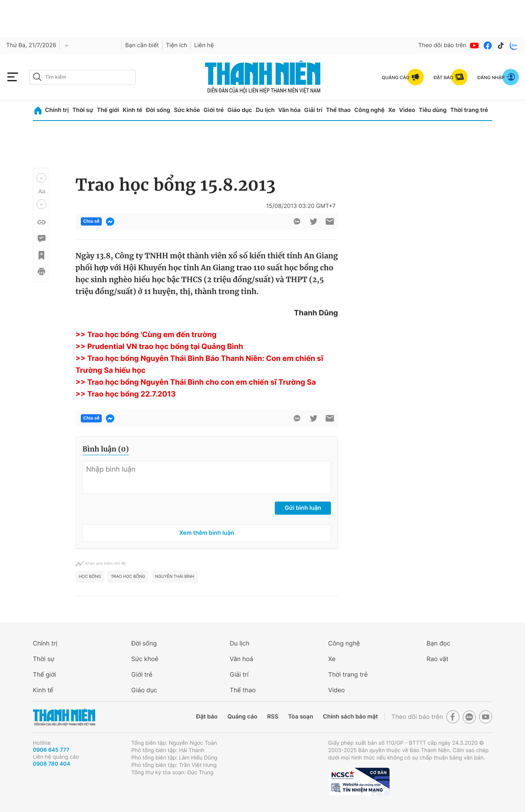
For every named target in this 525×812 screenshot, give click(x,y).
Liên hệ (204, 45)
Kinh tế (132, 110)
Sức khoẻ (145, 659)
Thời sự (83, 110)
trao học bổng (128, 577)
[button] (41, 178)
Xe (392, 110)
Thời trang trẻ (469, 110)
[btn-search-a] (37, 77)
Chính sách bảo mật (350, 717)
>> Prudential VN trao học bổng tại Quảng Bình (159, 347)
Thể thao (338, 110)
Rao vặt (437, 659)
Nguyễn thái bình (175, 577)
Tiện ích (176, 45)
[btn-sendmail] (330, 221)
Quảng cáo (242, 717)
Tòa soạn (301, 717)
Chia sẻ (91, 221)
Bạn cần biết (142, 45)
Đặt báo (207, 717)
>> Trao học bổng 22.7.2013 (126, 394)
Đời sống (158, 110)
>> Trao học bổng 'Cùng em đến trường (146, 335)
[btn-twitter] (313, 221)
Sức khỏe (187, 110)
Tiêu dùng (433, 110)
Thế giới (108, 110)
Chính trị (57, 110)
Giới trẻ (213, 110)
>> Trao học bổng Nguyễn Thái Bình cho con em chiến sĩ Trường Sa (196, 382)
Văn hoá (241, 659)
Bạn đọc (438, 643)
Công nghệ (370, 110)
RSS (273, 717)
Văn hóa (289, 110)
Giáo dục (240, 110)
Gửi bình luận (303, 508)
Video (407, 110)
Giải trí (313, 110)
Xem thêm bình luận (207, 533)
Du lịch (265, 110)
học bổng (90, 577)
